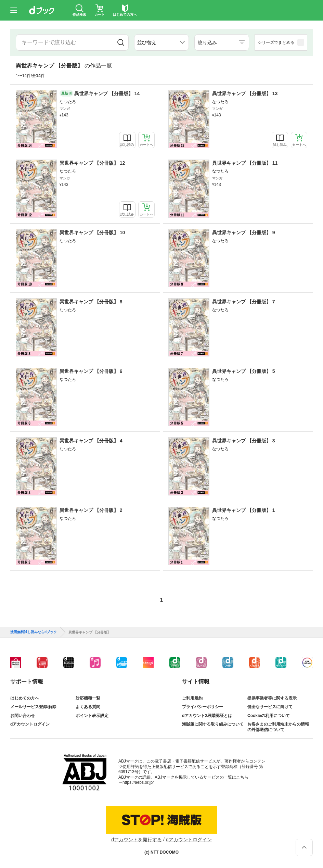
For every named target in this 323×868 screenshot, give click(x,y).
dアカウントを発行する (137, 840)
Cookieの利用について (269, 716)
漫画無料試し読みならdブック (34, 632)
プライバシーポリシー (203, 707)
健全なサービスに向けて (270, 707)
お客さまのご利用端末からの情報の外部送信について (278, 727)
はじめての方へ (25, 698)
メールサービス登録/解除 (33, 707)
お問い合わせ (23, 716)
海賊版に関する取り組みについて (213, 724)
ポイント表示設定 (92, 716)
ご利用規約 (192, 698)
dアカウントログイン (30, 724)
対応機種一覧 (88, 698)
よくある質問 (88, 707)
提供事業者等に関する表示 (272, 698)
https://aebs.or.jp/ (138, 782)
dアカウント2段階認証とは (207, 716)
